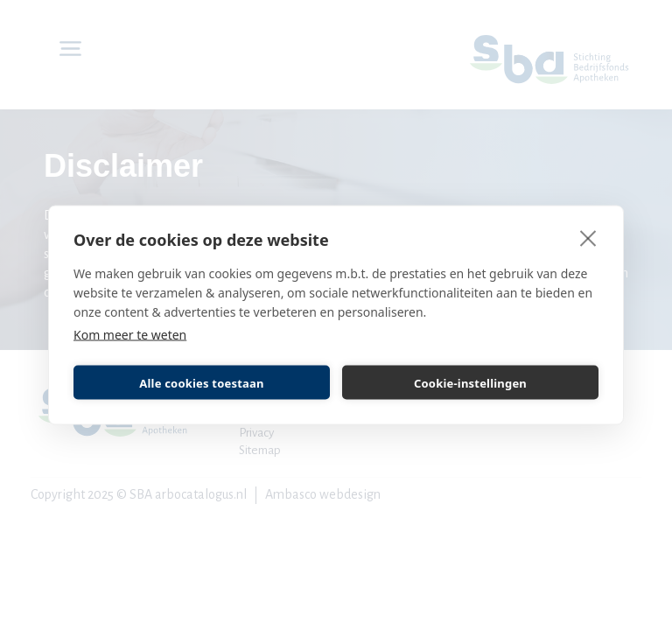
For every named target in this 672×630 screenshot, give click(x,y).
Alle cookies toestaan (201, 382)
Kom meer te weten (130, 335)
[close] (588, 238)
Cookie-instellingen (470, 382)
